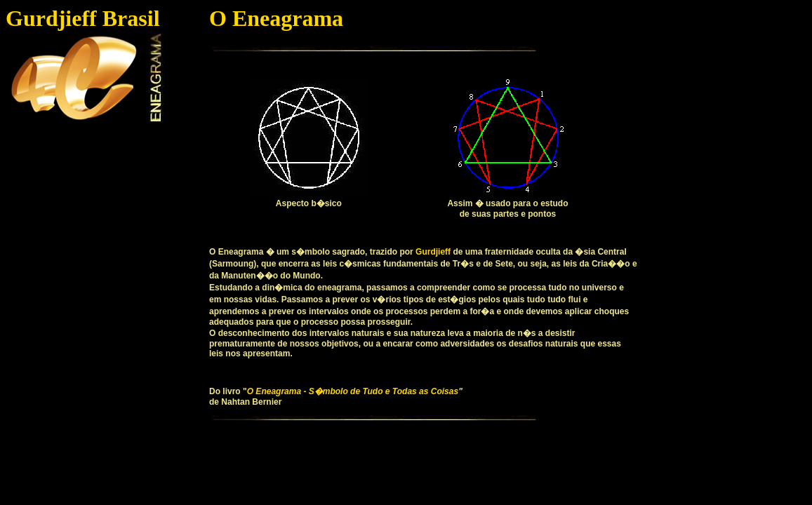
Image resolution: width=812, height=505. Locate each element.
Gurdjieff (433, 252)
